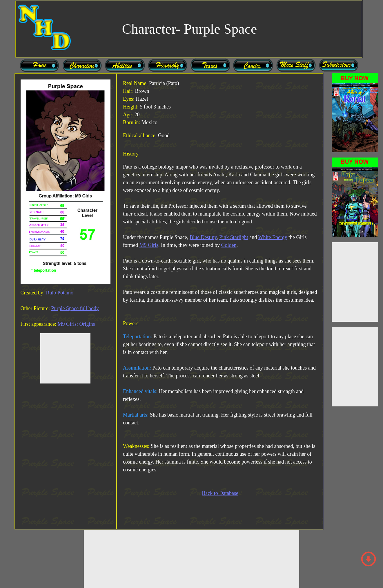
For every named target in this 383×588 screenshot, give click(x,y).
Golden (229, 245)
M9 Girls (149, 245)
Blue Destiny (203, 237)
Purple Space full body (75, 308)
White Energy (273, 237)
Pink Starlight (234, 237)
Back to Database (220, 493)
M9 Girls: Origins (76, 324)
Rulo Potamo (60, 293)
